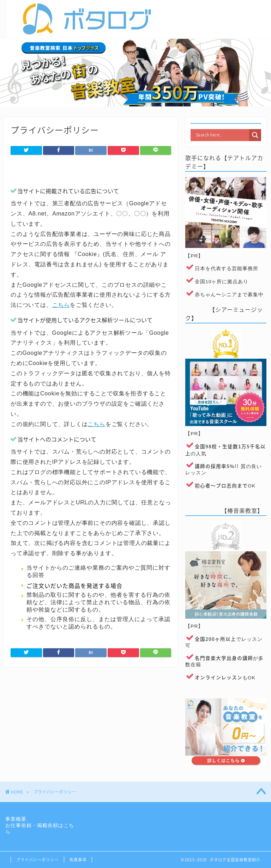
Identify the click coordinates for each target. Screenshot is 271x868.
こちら (61, 305)
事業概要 (16, 819)
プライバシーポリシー (37, 860)
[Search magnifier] (255, 135)
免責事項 (78, 860)
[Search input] (222, 135)
